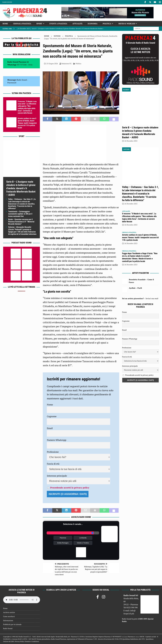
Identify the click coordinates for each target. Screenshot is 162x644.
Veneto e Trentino (83, 543)
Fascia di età (53, 464)
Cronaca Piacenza (22, 24)
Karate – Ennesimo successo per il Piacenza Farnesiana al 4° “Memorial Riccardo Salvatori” (21, 222)
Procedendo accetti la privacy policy (70, 488)
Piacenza (63, 538)
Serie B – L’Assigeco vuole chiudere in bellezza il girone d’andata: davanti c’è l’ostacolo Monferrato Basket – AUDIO (21, 188)
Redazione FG (67, 64)
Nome (50, 405)
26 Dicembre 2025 (131, 141)
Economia (93, 24)
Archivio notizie (9, 612)
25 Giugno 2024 (52, 64)
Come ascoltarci (9, 616)
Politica (107, 24)
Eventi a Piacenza (58, 24)
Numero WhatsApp (57, 440)
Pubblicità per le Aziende (12, 624)
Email (50, 428)
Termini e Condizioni (32, 641)
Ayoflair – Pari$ (135, 288)
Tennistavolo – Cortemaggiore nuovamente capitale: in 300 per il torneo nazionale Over (20, 214)
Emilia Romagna (63, 543)
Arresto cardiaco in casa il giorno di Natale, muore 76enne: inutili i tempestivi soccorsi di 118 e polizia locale (27, 123)
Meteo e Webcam (127, 24)
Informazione (8, 620)
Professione (53, 452)
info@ (133, 611)
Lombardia (83, 538)
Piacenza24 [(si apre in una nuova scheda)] (12, 83)
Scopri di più (129, 614)
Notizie (57, 36)
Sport (39, 24)
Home (5, 24)
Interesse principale (57, 476)
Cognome (52, 416)
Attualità (77, 24)
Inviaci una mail (152, 298)
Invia (31, 65)
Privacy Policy (20, 641)
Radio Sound (7, 2)
